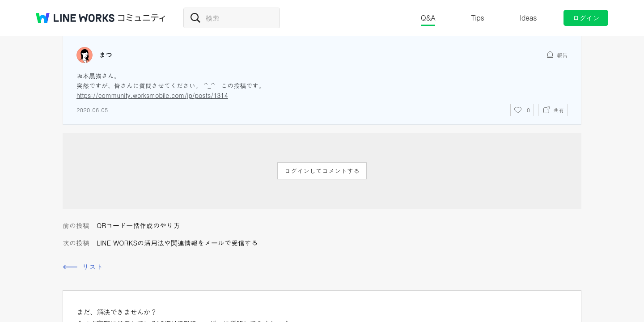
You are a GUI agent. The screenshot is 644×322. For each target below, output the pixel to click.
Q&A (428, 18)
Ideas (528, 18)
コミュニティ (142, 18)
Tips (477, 18)
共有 (559, 110)
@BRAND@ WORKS (75, 18)
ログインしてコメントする (322, 171)
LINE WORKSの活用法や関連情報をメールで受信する (177, 243)
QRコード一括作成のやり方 (138, 225)
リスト (93, 267)
